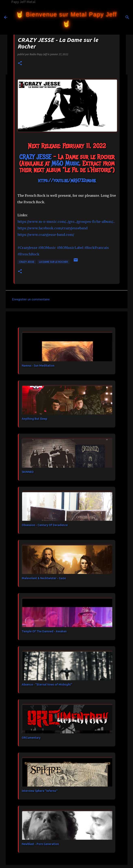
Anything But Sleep (34, 419)
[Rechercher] (127, 17)
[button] (20, 63)
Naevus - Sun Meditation (38, 366)
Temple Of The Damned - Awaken (44, 631)
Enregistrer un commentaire (31, 299)
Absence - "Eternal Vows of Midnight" (47, 685)
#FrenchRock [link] (28, 254)
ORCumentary (31, 738)
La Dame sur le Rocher (53, 262)
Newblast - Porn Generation (40, 844)
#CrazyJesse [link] (27, 248)
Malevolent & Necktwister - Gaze (44, 578)
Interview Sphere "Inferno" (40, 791)
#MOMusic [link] (47, 248)
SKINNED (28, 472)
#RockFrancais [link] (97, 248)
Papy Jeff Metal (23, 2)
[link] (35, 157)
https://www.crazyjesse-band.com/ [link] (46, 235)
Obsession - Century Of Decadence (45, 525)
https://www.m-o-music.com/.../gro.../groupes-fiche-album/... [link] (66, 222)
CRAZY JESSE (27, 262)
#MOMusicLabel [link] (70, 248)
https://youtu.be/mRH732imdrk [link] (67, 180)
